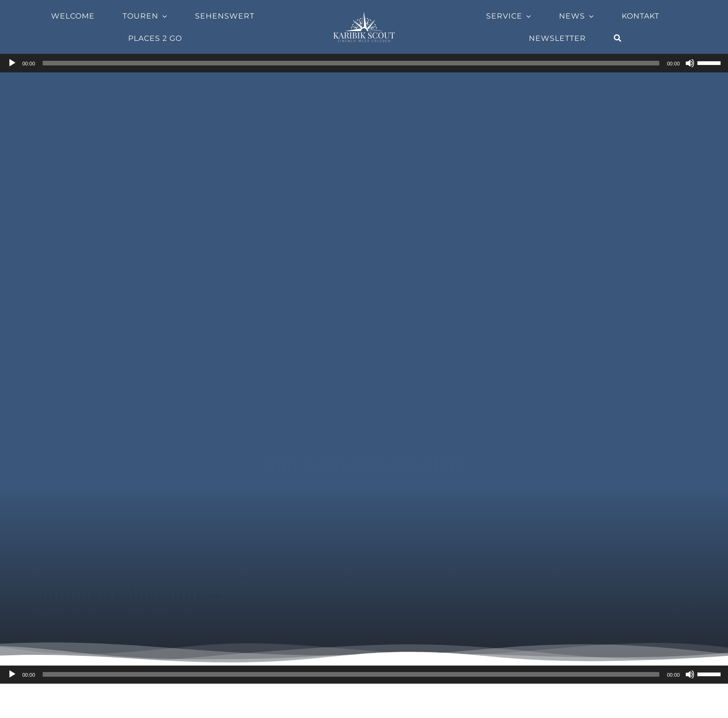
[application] (364, 63)
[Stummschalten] (690, 63)
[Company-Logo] (364, 15)
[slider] (351, 63)
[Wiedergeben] (12, 63)
